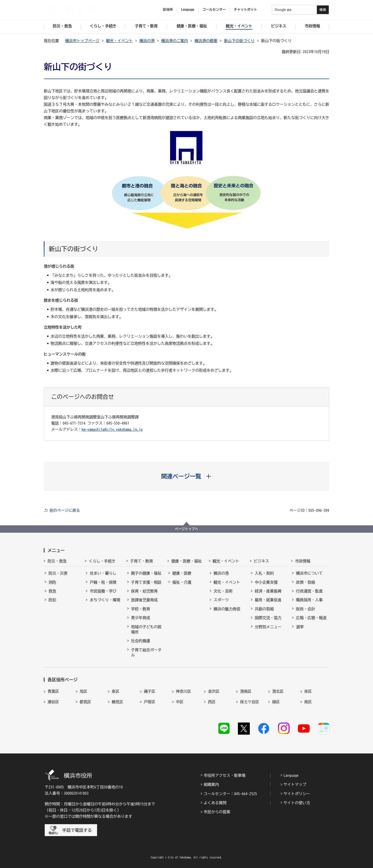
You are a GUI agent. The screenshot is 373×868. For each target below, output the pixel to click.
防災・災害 (58, 573)
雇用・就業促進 (268, 600)
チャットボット (245, 10)
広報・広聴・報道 (311, 618)
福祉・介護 (182, 582)
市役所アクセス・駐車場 (225, 775)
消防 (52, 582)
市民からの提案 (217, 812)
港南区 (246, 691)
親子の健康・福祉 (146, 573)
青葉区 (53, 691)
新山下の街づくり (239, 41)
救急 (52, 591)
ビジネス (261, 561)
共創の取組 (264, 609)
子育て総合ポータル (146, 652)
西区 (212, 702)
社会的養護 (141, 641)
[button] (187, 476)
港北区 (278, 691)
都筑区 (85, 702)
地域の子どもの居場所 (146, 629)
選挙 (300, 627)
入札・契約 (264, 573)
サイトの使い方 (297, 803)
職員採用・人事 (309, 600)
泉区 (116, 691)
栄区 (308, 691)
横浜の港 (147, 41)
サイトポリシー (297, 794)
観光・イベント (119, 41)
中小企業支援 (266, 582)
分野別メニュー (268, 627)
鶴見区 (118, 702)
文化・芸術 (223, 591)
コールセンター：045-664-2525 (230, 794)
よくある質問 (215, 803)
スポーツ (221, 600)
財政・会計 (305, 609)
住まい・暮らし (103, 573)
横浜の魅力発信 (227, 609)
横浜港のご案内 (175, 41)
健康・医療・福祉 (186, 561)
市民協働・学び (103, 591)
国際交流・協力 (268, 618)
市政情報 (303, 561)
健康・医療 (182, 573)
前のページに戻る (65, 510)
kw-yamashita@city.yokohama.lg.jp (112, 429)
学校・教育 (141, 609)
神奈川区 (184, 691)
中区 (180, 702)
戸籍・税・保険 (103, 582)
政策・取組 (305, 582)
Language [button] (188, 10)
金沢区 (214, 691)
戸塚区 (150, 702)
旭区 (83, 691)
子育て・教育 (142, 561)
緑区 (276, 702)
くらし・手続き (102, 561)
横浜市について (309, 573)
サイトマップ (295, 784)
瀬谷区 (53, 702)
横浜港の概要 (206, 41)
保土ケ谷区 (250, 702)
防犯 (52, 600)
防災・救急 (57, 561)
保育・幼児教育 (144, 591)
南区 (308, 702)
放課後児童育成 (144, 600)
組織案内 (211, 784)
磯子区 (150, 691)
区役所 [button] (168, 10)
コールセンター (214, 10)
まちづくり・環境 (105, 600)
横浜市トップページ (82, 41)
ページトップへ (186, 529)
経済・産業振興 (268, 591)
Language (291, 775)
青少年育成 (141, 618)
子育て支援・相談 (146, 582)
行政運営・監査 (309, 591)
